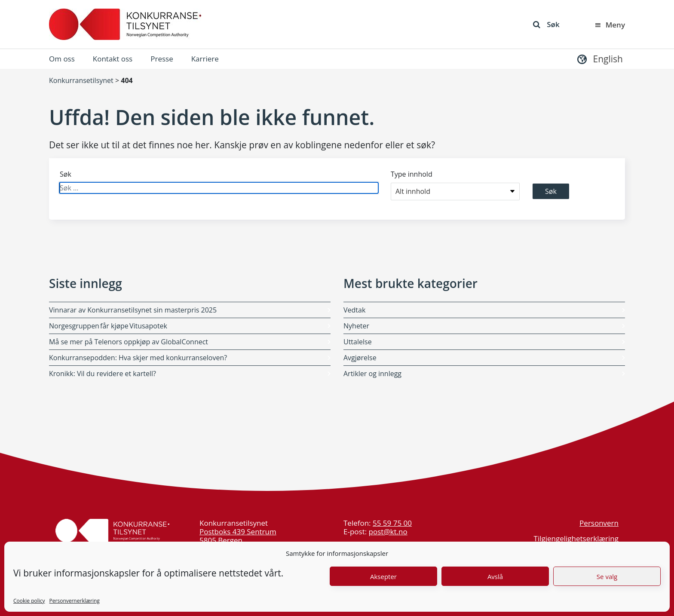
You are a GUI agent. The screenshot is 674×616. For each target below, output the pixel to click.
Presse (162, 59)
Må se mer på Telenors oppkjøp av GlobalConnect (129, 342)
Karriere (205, 59)
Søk (546, 24)
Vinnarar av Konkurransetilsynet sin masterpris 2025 (133, 310)
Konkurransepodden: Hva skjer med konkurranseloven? (138, 358)
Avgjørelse (360, 358)
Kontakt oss (113, 59)
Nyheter (356, 326)
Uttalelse (358, 342)
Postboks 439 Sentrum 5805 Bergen (238, 536)
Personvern (599, 523)
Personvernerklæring (75, 601)
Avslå (495, 576)
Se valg (607, 576)
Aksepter (383, 576)
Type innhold (412, 174)
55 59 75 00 (392, 523)
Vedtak (354, 310)
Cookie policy (29, 601)
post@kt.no (388, 532)
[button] (599, 59)
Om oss (62, 59)
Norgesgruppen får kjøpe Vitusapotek (109, 326)
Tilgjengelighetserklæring (576, 538)
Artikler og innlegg (372, 374)
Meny (610, 25)
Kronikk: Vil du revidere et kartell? (103, 374)
